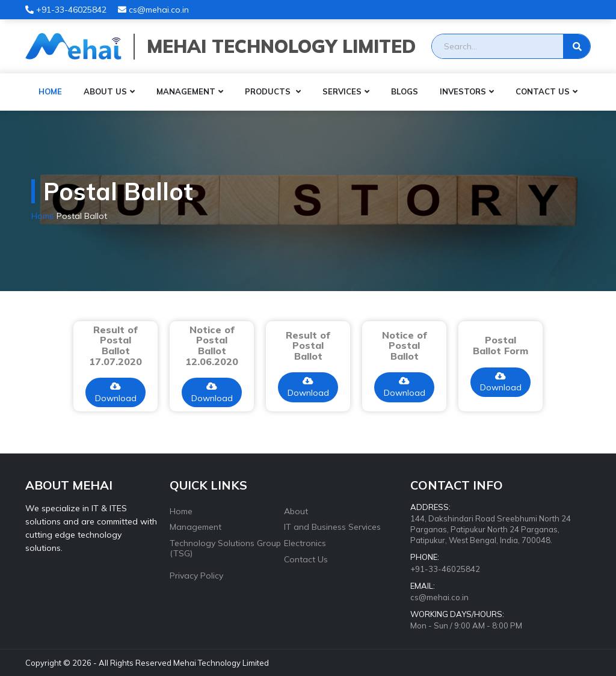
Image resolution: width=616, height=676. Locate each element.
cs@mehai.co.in (153, 10)
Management (186, 91)
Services (342, 91)
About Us (105, 91)
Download (116, 393)
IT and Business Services (332, 527)
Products (269, 91)
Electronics (305, 543)
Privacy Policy (196, 576)
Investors (463, 91)
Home (50, 91)
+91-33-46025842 (66, 10)
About (296, 511)
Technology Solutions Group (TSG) (225, 548)
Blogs (405, 91)
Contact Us (543, 91)
